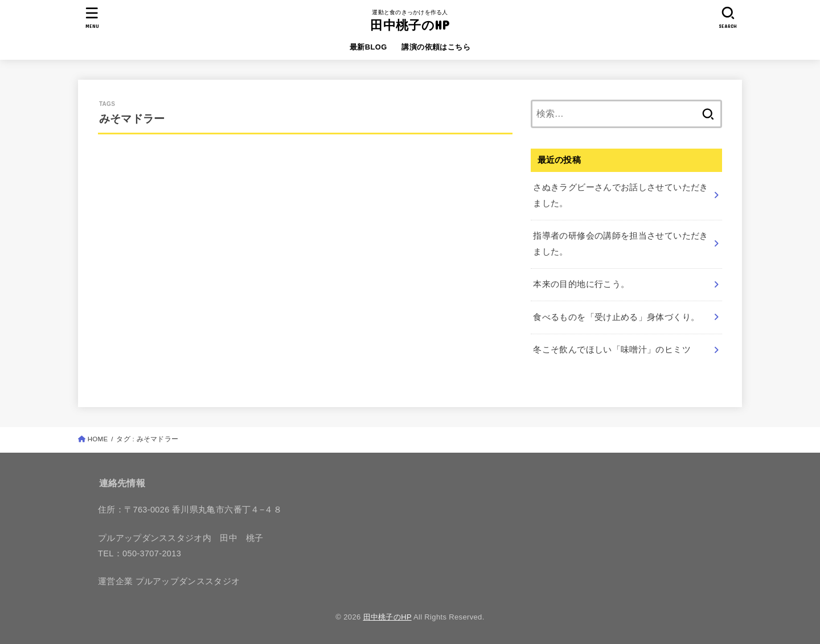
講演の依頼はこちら (436, 47)
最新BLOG (368, 47)
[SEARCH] (728, 17)
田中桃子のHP (410, 25)
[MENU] (92, 17)
